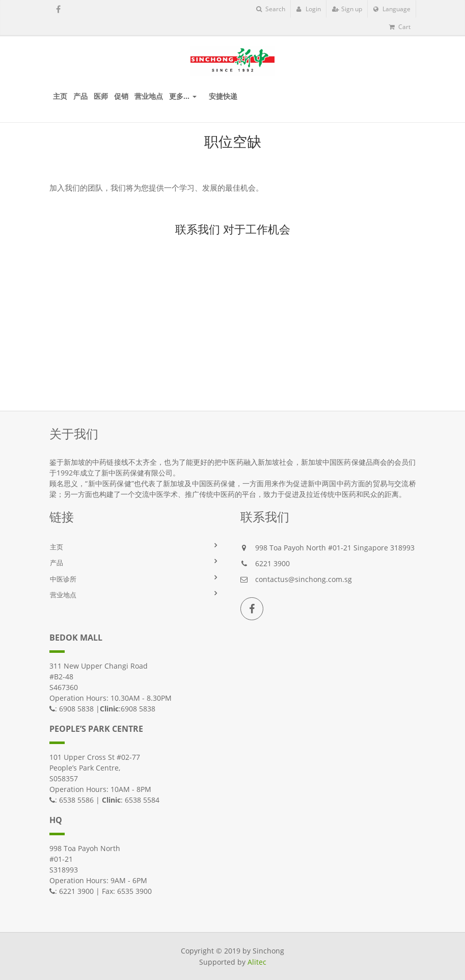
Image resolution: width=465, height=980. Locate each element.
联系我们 (198, 229)
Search (271, 9)
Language (392, 9)
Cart (400, 27)
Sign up (347, 9)
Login (309, 9)
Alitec (257, 962)
